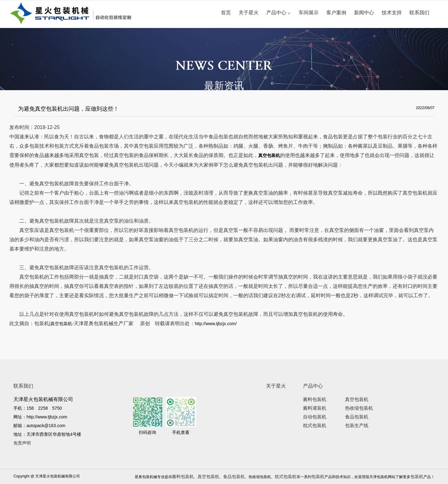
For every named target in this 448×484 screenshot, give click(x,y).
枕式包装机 (315, 426)
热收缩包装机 (359, 408)
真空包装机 (61, 324)
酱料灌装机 (315, 408)
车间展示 (309, 13)
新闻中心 (364, 13)
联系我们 (419, 13)
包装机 (318, 477)
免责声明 (22, 443)
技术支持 (392, 13)
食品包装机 (357, 417)
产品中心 (279, 13)
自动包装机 (315, 417)
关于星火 (249, 13)
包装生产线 (357, 426)
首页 (226, 13)
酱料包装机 (315, 399)
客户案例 (336, 13)
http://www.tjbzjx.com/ (216, 324)
